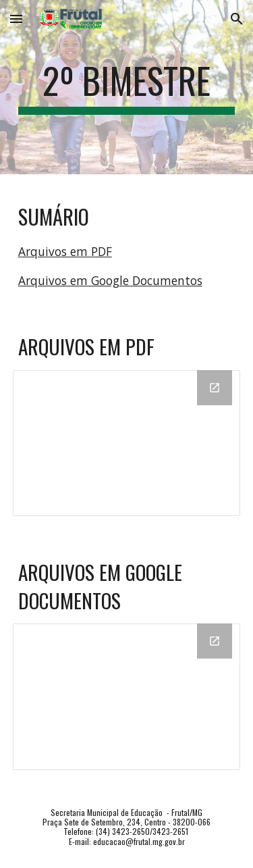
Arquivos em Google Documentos (110, 280)
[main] (127, 87)
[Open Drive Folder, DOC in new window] (215, 641)
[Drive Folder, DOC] (127, 696)
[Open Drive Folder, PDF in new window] (215, 388)
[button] (16, 19)
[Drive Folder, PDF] (127, 443)
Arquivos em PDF (65, 251)
